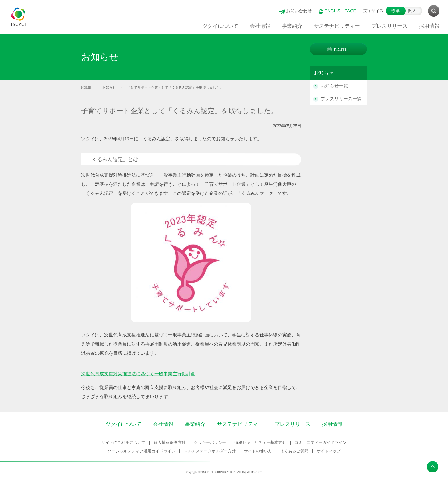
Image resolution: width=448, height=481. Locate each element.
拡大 (412, 11)
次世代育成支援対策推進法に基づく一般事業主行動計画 (138, 374)
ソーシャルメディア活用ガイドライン (141, 451)
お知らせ (109, 87)
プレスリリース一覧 (341, 99)
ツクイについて (123, 424)
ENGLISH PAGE (340, 11)
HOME (86, 87)
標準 (396, 11)
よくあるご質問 (294, 451)
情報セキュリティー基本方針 (260, 443)
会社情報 (163, 424)
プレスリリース (293, 424)
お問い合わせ (299, 11)
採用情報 (332, 424)
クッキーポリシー (210, 443)
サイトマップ (329, 451)
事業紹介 (195, 424)
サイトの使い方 (258, 451)
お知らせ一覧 (334, 86)
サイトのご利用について (123, 443)
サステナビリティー (240, 424)
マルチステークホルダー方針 (210, 451)
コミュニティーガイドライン (320, 443)
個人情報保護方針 (169, 443)
